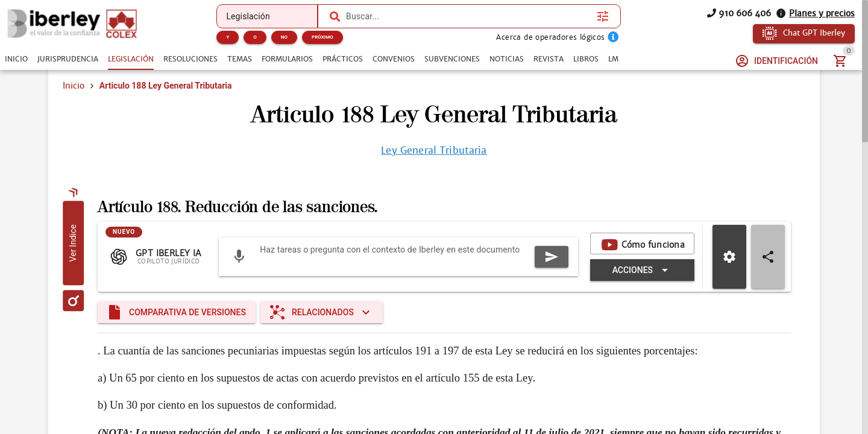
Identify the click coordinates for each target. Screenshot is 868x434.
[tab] (16, 59)
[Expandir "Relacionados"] (322, 312)
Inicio (74, 86)
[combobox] (468, 16)
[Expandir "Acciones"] (642, 270)
